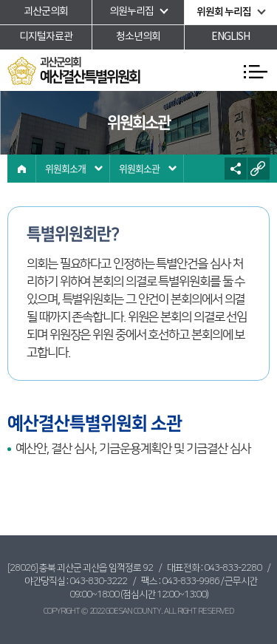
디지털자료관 (46, 37)
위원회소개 (65, 168)
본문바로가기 (0, 0)
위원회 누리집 (224, 12)
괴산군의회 (46, 12)
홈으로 (22, 169)
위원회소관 (139, 168)
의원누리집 (131, 12)
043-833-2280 (233, 568)
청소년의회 (138, 37)
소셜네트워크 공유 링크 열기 (236, 169)
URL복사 (259, 169)
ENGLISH (230, 37)
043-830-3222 (98, 581)
